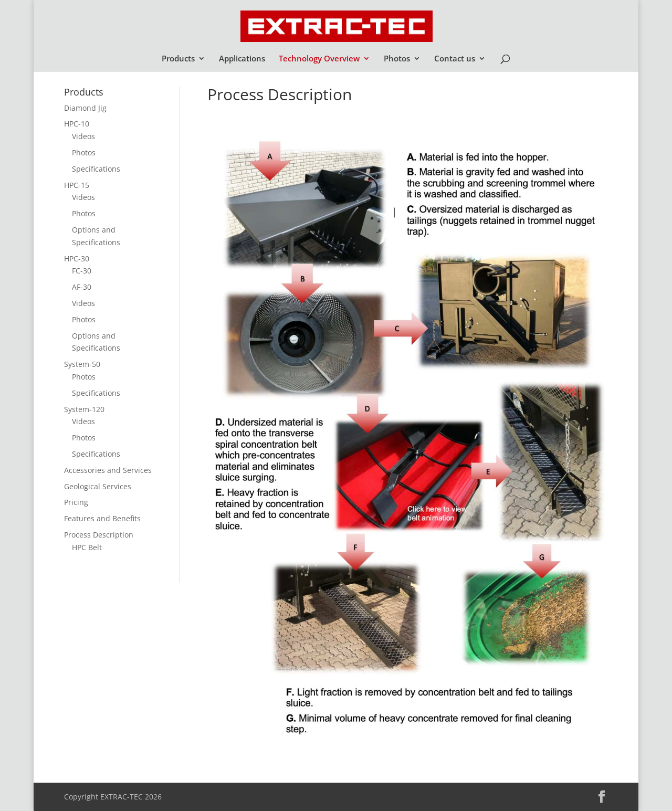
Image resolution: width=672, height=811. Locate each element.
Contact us (455, 59)
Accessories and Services (108, 470)
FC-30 (82, 271)
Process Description (99, 535)
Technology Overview (319, 59)
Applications (242, 59)
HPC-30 (77, 259)
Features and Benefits (102, 518)
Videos (83, 136)
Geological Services (98, 486)
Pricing (76, 502)
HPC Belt (87, 547)
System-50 (82, 364)
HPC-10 (77, 124)
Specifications (96, 169)
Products (178, 59)
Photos (397, 59)
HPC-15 (77, 185)
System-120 (84, 409)
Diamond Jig (85, 108)
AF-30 (82, 287)
